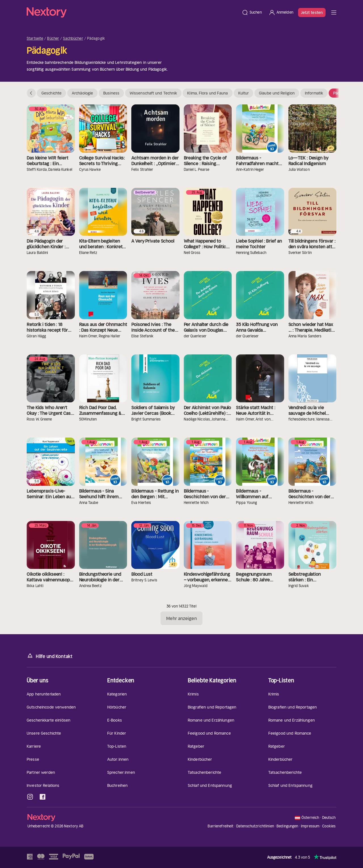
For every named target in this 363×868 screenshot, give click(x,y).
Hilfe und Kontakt (50, 656)
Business (111, 93)
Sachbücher (73, 39)
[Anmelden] (281, 12)
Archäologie (82, 93)
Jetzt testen (312, 12)
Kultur (244, 93)
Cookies (329, 826)
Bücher (53, 39)
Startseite (35, 39)
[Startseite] (132, 12)
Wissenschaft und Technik (153, 93)
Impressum (310, 826)
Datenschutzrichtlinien (255, 826)
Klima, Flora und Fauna (207, 93)
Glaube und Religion (277, 93)
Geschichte (51, 93)
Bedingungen (287, 826)
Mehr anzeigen (181, 618)
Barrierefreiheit (220, 826)
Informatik (314, 93)
